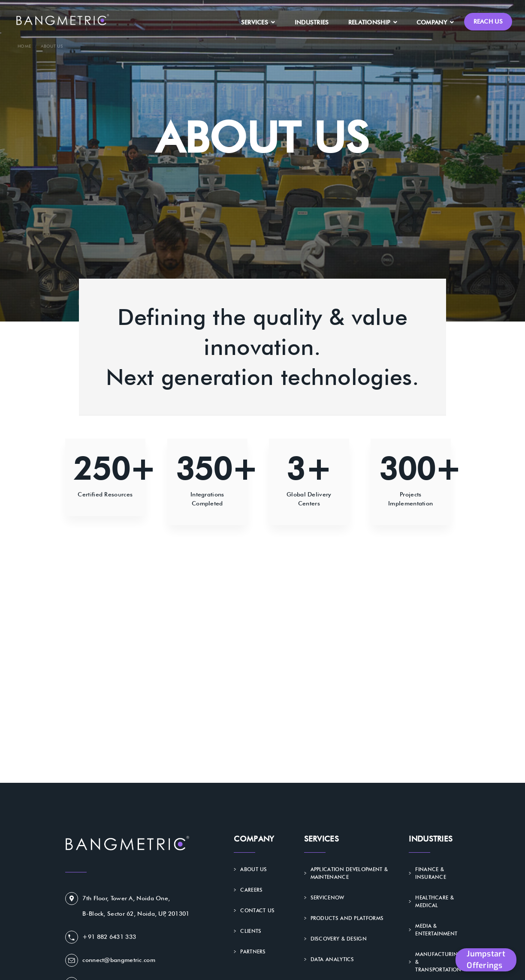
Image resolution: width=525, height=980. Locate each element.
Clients (251, 931)
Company (435, 22)
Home (24, 46)
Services (258, 22)
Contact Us (257, 910)
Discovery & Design (338, 939)
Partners (253, 951)
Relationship (373, 22)
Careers (251, 890)
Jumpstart (486, 960)
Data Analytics (332, 959)
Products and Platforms (347, 918)
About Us (253, 869)
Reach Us (488, 21)
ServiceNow (327, 897)
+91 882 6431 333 (109, 937)
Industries (312, 22)
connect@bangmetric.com (119, 960)
